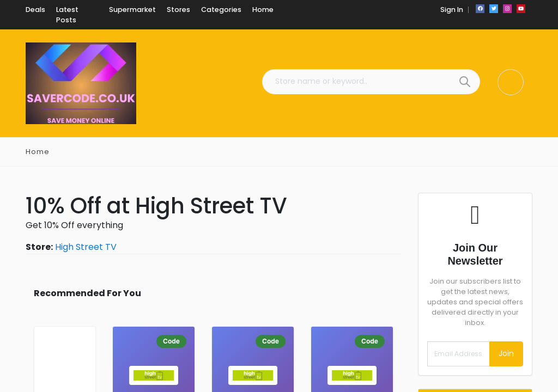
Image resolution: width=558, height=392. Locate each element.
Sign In (452, 10)
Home (38, 152)
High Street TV (86, 247)
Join (506, 353)
